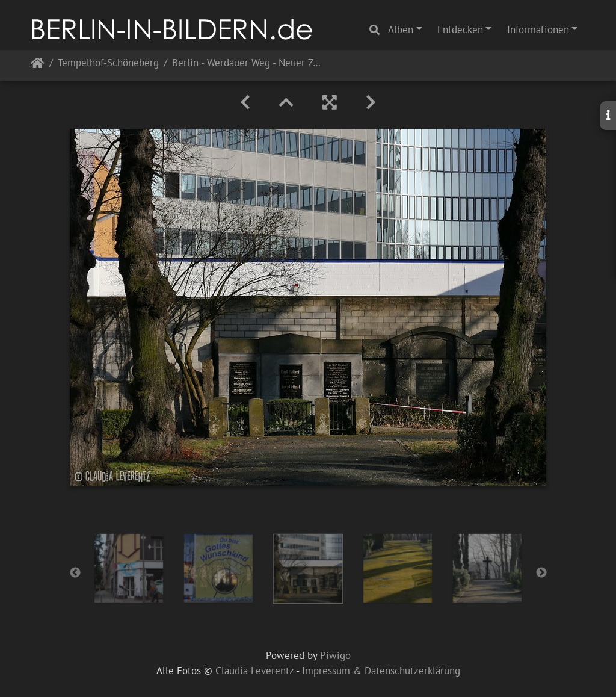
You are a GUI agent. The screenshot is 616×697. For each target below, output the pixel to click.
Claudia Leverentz (254, 671)
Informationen (538, 29)
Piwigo (335, 655)
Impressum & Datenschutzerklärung (381, 671)
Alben (401, 29)
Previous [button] (75, 573)
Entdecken (460, 29)
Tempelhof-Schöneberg (108, 64)
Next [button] (541, 573)
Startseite (38, 65)
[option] (129, 568)
